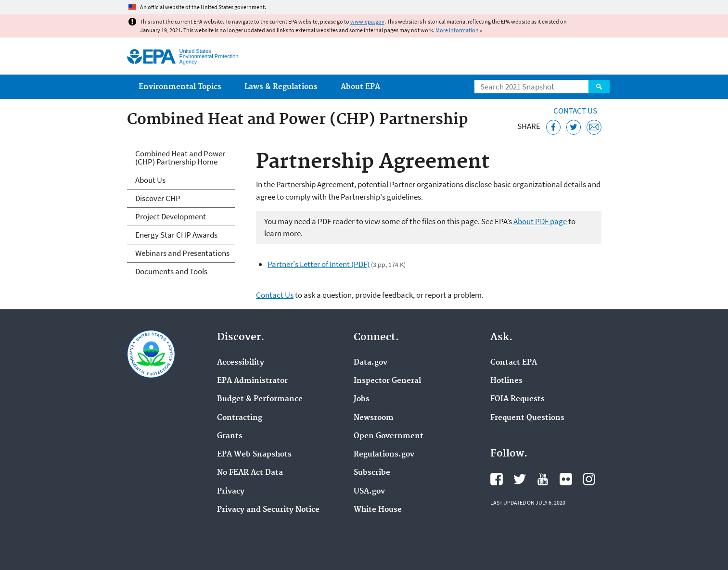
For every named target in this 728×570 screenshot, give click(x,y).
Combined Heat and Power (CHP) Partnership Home (180, 158)
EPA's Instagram (589, 479)
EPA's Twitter (520, 479)
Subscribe (372, 473)
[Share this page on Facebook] (554, 127)
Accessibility (241, 363)
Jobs (362, 399)
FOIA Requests (517, 399)
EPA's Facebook (497, 479)
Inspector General (387, 381)
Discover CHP (158, 198)
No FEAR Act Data (250, 473)
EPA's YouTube (543, 479)
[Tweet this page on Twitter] (574, 127)
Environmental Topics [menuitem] (180, 87)
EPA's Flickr (566, 479)
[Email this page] (594, 127)
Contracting (240, 418)
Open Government (389, 436)
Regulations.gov (384, 455)
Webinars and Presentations (182, 253)
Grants (230, 436)
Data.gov (370, 363)
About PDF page (540, 221)
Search (599, 87)
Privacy (231, 492)
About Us (150, 180)
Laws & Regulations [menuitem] (281, 87)
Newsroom (374, 418)
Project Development (171, 216)
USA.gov (369, 492)
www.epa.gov (367, 21)
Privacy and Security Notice (268, 510)
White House (378, 510)
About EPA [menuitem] (360, 87)
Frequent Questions (527, 418)
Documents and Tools (171, 271)
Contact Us (575, 111)
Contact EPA (514, 363)
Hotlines (506, 381)
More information (457, 30)
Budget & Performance (260, 399)
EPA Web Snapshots (254, 455)
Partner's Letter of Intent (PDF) (319, 264)
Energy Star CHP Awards (176, 235)
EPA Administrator (252, 381)
